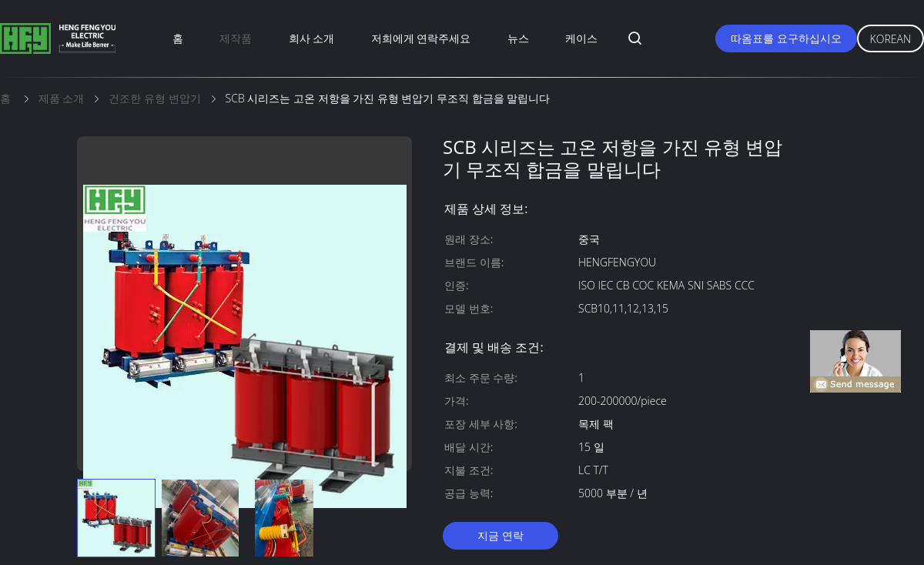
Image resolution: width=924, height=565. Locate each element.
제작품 (236, 38)
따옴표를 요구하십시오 (786, 38)
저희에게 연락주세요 (421, 38)
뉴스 (518, 38)
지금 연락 (500, 535)
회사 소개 (312, 38)
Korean (891, 39)
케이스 (581, 38)
